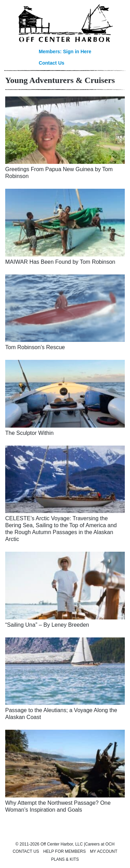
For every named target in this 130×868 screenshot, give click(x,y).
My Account (103, 851)
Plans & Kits (65, 859)
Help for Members (65, 851)
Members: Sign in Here (65, 52)
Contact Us (52, 63)
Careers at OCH (100, 844)
